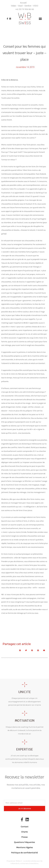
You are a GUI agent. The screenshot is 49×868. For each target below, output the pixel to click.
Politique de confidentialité (24, 853)
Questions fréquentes (24, 842)
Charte (24, 832)
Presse (24, 837)
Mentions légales (25, 847)
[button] (40, 19)
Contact (25, 827)
